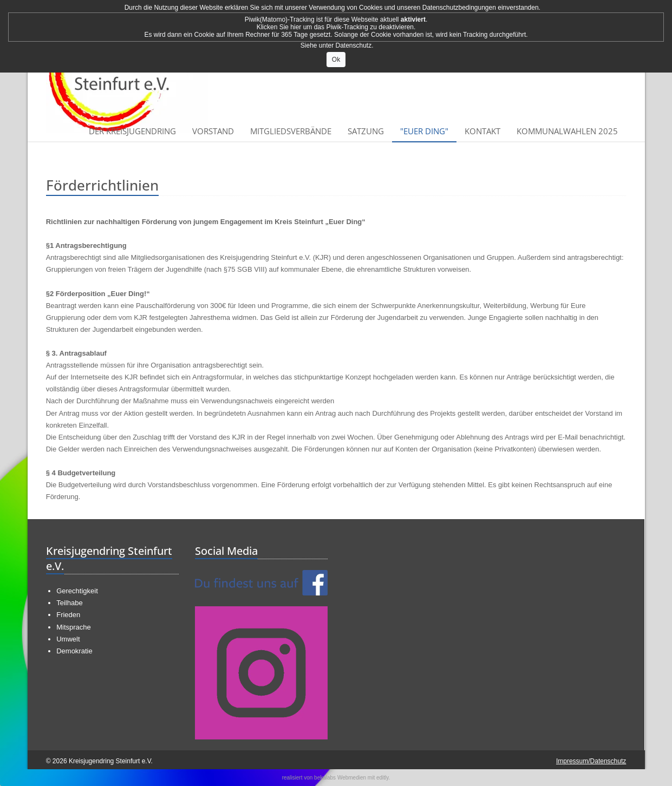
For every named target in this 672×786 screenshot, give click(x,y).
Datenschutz (354, 45)
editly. (383, 778)
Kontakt (482, 131)
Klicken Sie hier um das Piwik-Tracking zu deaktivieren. (336, 27)
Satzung (366, 131)
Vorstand (213, 131)
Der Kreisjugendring (132, 131)
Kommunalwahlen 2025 (567, 131)
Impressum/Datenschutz (591, 761)
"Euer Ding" (424, 131)
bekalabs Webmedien (340, 778)
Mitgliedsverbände (291, 131)
